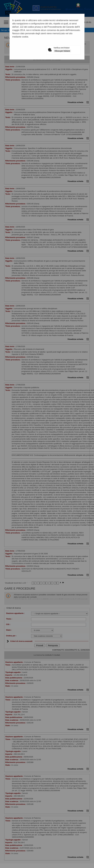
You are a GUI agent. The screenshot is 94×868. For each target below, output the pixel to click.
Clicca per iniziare (62, 51)
